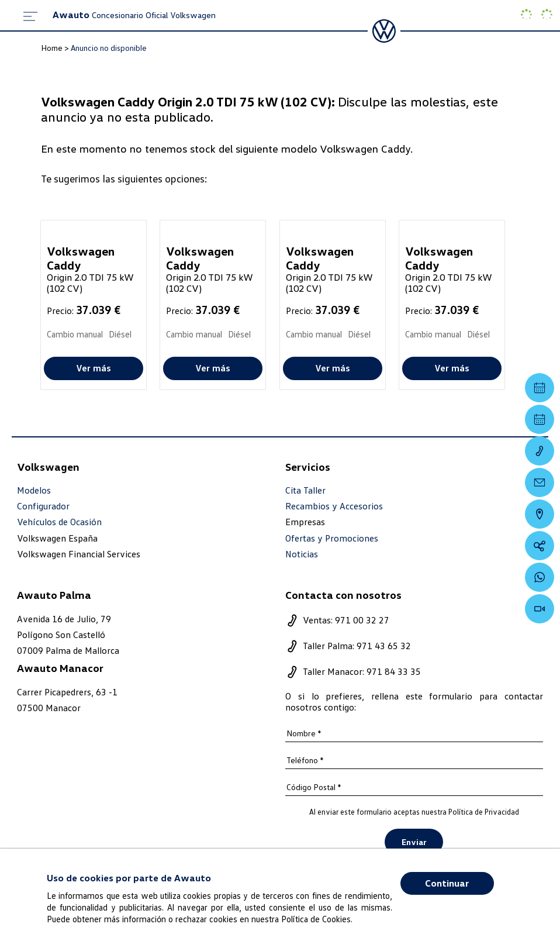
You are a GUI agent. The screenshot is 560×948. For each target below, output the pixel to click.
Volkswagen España (57, 538)
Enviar (414, 842)
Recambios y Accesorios (334, 506)
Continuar (447, 883)
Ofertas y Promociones (332, 538)
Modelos (34, 490)
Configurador (43, 506)
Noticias (302, 554)
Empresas (305, 522)
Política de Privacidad (484, 812)
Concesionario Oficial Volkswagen (134, 15)
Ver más (94, 368)
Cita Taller (305, 490)
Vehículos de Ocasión (59, 522)
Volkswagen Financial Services (79, 554)
